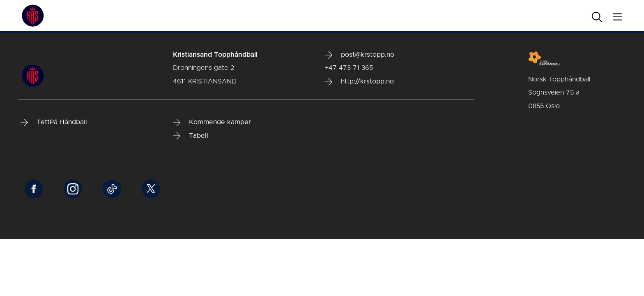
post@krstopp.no (360, 55)
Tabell (191, 136)
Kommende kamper (212, 123)
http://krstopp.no (359, 82)
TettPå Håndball (54, 123)
